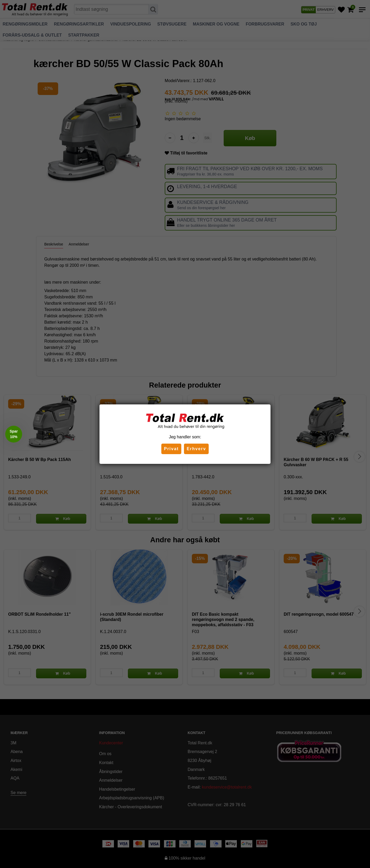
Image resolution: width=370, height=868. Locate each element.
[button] (14, 434)
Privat (171, 449)
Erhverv (196, 449)
